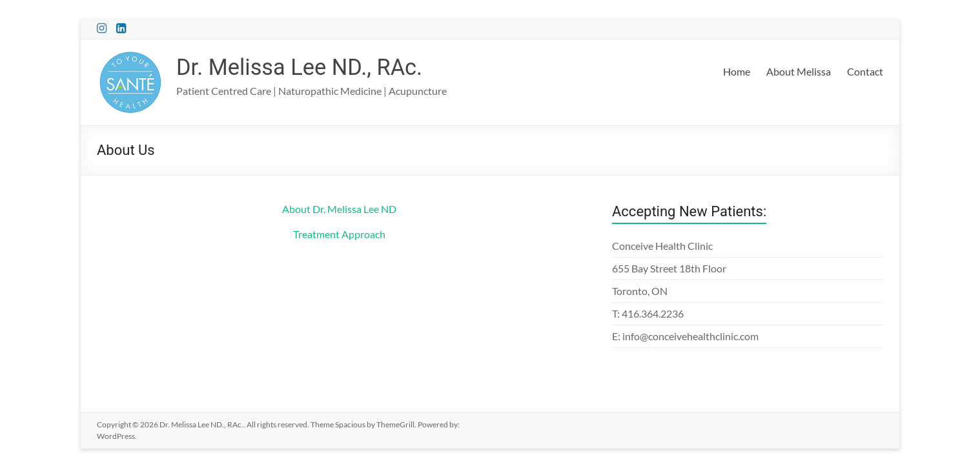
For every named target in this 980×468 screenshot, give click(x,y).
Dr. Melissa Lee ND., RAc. (305, 67)
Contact (865, 71)
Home (737, 71)
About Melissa (799, 71)
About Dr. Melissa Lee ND (339, 209)
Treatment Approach (339, 234)
